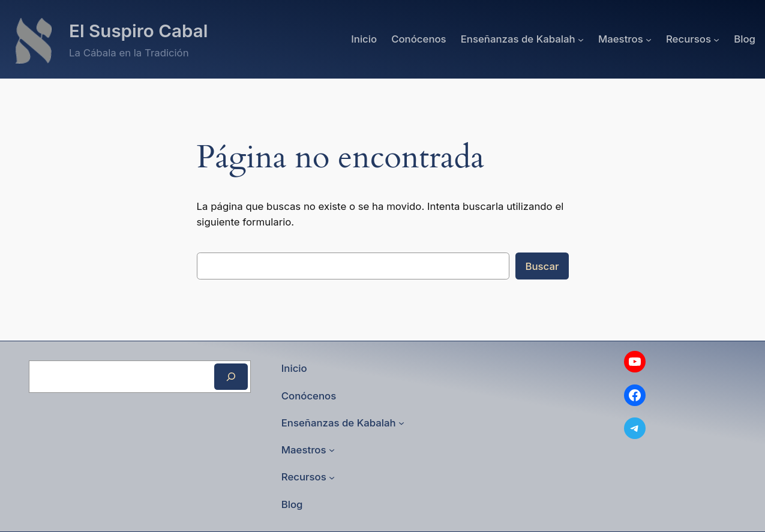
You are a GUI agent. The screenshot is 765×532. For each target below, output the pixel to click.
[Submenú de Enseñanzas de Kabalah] (581, 39)
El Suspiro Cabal (138, 31)
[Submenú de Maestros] (649, 39)
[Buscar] (231, 376)
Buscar (542, 266)
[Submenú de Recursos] (716, 39)
